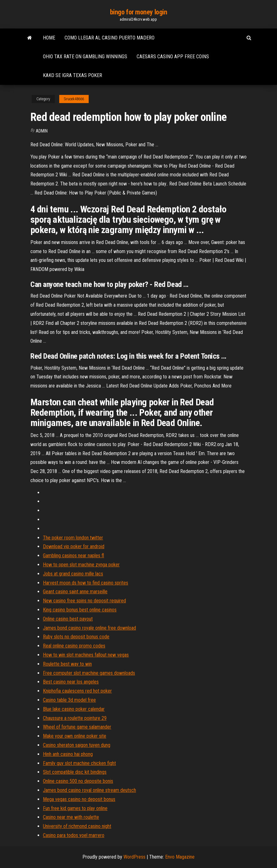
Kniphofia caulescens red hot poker (77, 691)
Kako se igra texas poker (73, 75)
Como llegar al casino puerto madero (110, 38)
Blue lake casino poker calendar (74, 709)
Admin (42, 131)
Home (49, 38)
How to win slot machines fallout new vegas (86, 655)
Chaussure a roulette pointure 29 (75, 718)
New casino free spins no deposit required (84, 601)
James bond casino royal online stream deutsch (89, 790)
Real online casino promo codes (74, 646)
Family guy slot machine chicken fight (79, 763)
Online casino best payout (68, 619)
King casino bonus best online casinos (80, 610)
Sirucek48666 (74, 99)
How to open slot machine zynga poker (81, 565)
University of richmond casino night (77, 826)
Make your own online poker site (75, 736)
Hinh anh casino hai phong (68, 754)
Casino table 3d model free (69, 700)
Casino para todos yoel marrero (74, 835)
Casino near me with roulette (71, 817)
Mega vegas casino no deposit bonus (79, 799)
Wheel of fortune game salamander (77, 727)
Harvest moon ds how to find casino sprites (86, 583)
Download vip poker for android (74, 546)
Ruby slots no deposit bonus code (76, 637)
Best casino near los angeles (71, 682)
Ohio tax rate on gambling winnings (85, 57)
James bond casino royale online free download (89, 628)
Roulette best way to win (67, 664)
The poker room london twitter (73, 538)
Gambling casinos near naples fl (73, 556)
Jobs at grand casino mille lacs (73, 574)
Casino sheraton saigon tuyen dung (77, 745)
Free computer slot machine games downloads (89, 673)
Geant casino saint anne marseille (75, 592)
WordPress (134, 857)
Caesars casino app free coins (173, 57)
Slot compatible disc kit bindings (75, 772)
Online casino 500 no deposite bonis (78, 781)
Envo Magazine (180, 857)
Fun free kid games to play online (75, 808)
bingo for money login (139, 12)
